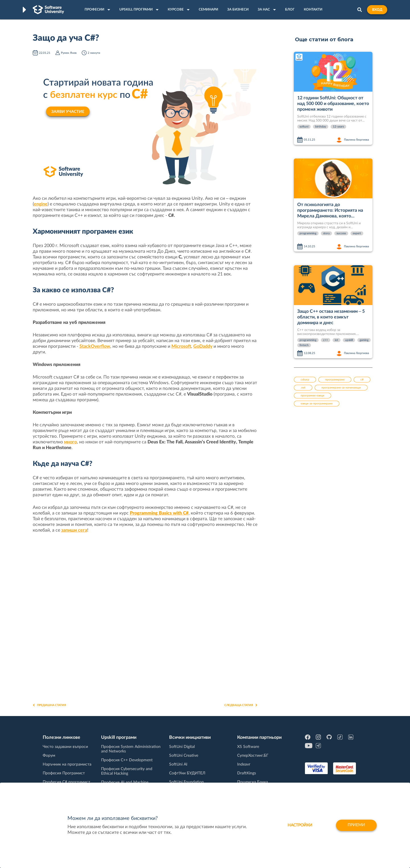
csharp (305, 380)
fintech (304, 345)
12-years (338, 127)
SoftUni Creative (184, 756)
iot (337, 340)
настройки (299, 825)
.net (303, 388)
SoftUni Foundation (186, 782)
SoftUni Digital (182, 747)
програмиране (335, 380)
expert (357, 233)
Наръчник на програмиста (67, 764)
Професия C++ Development (127, 760)
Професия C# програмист (66, 782)
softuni (304, 127)
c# (362, 380)
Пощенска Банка (253, 782)
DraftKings (247, 773)
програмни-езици (312, 396)
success (341, 233)
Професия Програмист (64, 773)
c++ (326, 340)
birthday (321, 127)
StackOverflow (95, 346)
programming (308, 233)
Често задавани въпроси (65, 747)
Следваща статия (241, 705)
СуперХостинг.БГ (253, 756)
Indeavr (244, 764)
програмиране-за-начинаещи (341, 388)
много (70, 442)
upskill (349, 340)
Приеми (356, 825)
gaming (364, 340)
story (326, 233)
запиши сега (74, 530)
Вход (377, 10)
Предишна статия (49, 705)
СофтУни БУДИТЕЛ (187, 773)
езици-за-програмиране (317, 404)
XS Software (248, 747)
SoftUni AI (178, 764)
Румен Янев (69, 53)
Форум (49, 756)
